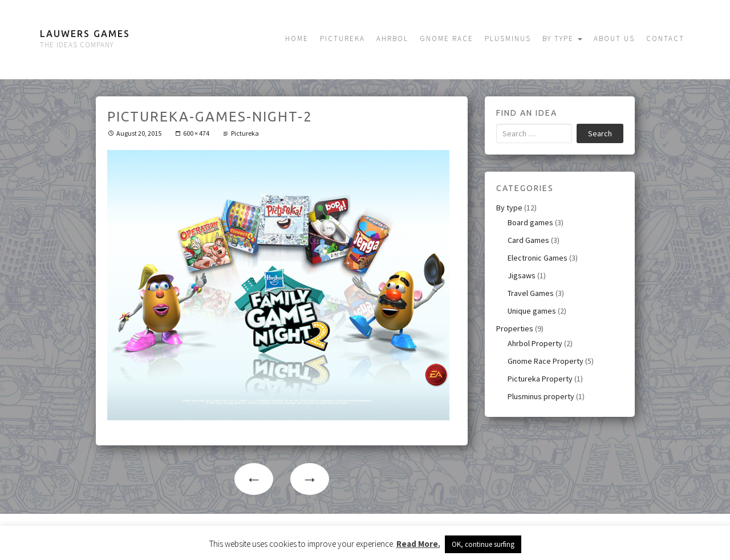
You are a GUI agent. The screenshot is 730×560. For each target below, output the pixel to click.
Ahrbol (392, 38)
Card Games (528, 240)
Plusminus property (541, 396)
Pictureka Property (540, 379)
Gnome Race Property (546, 361)
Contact (665, 38)
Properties (515, 328)
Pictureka (342, 38)
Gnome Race (447, 38)
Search (600, 133)
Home (297, 38)
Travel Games (531, 293)
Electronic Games (538, 258)
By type (562, 38)
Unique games (532, 311)
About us (614, 38)
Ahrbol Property (535, 343)
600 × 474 (196, 133)
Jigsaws (522, 275)
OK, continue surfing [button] (483, 544)
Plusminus (508, 38)
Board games (530, 222)
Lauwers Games (85, 34)
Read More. (418, 544)
